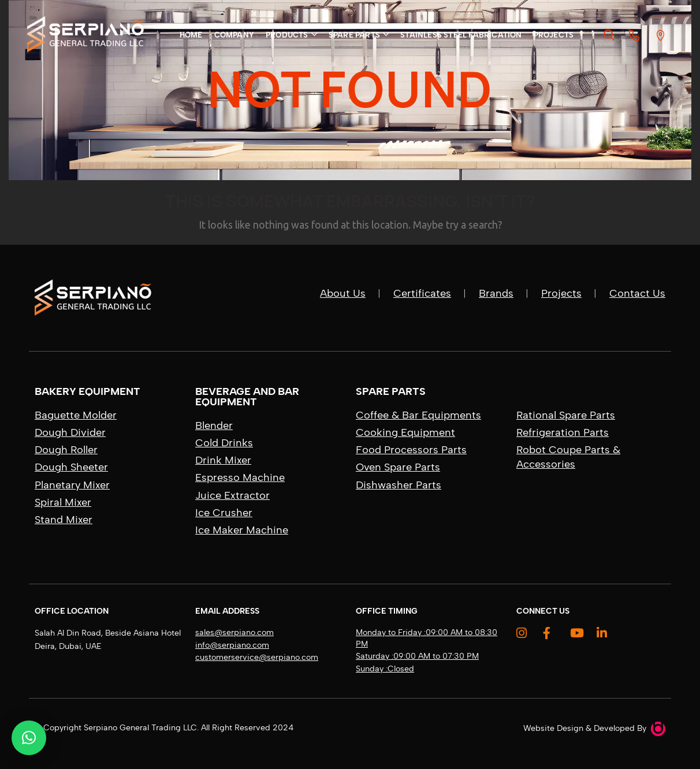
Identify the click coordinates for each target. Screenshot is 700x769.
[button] (29, 738)
